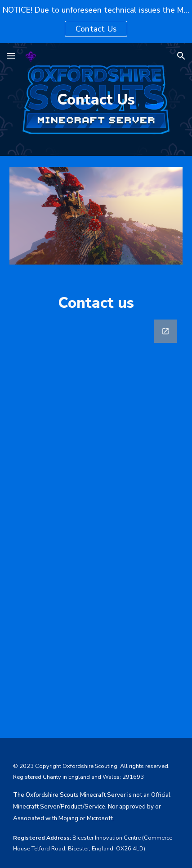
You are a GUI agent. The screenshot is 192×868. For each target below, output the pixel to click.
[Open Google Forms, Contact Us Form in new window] (165, 331)
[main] (96, 100)
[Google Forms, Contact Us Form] (96, 523)
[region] (96, 22)
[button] (11, 56)
